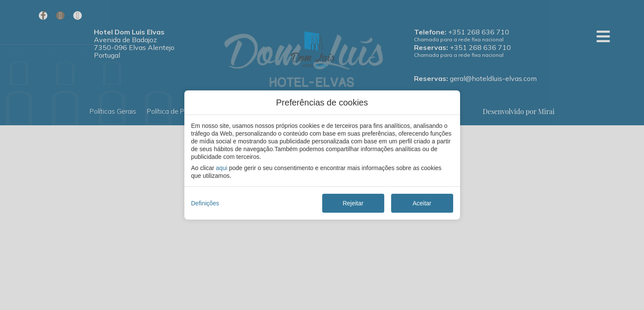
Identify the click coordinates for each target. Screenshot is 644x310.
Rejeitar (353, 203)
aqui (221, 168)
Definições (205, 203)
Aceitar (422, 203)
